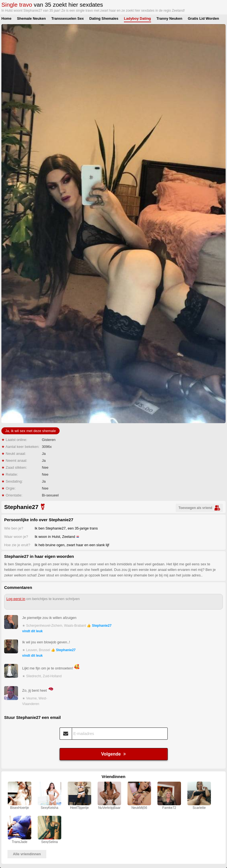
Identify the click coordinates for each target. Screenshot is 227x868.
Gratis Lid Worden (203, 18)
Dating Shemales (104, 18)
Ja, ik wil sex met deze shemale (31, 431)
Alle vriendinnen (27, 854)
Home (6, 18)
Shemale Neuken (31, 18)
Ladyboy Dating (137, 18)
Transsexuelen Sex (67, 18)
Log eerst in (16, 599)
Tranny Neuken (169, 18)
